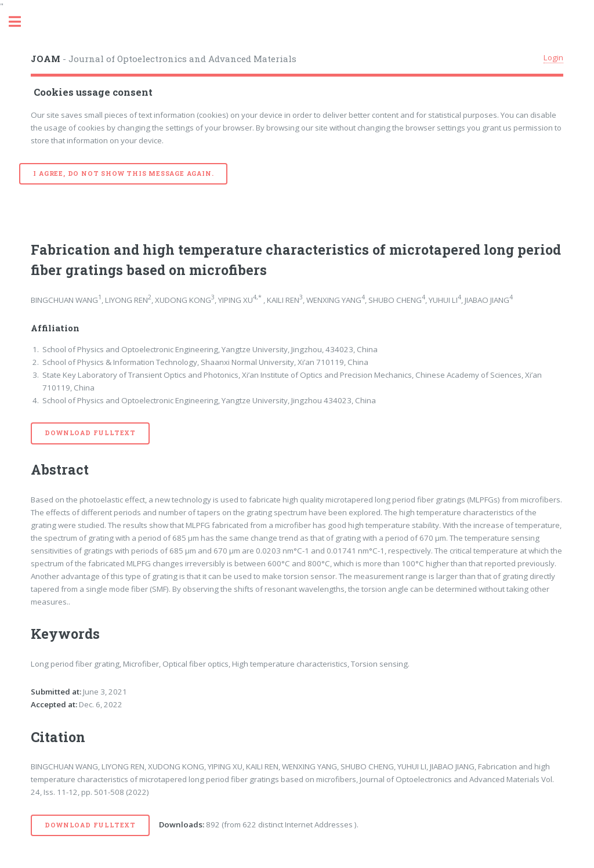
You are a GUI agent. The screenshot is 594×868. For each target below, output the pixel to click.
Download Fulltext (90, 433)
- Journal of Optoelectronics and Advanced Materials (164, 59)
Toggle (21, 22)
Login (553, 57)
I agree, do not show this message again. (123, 173)
